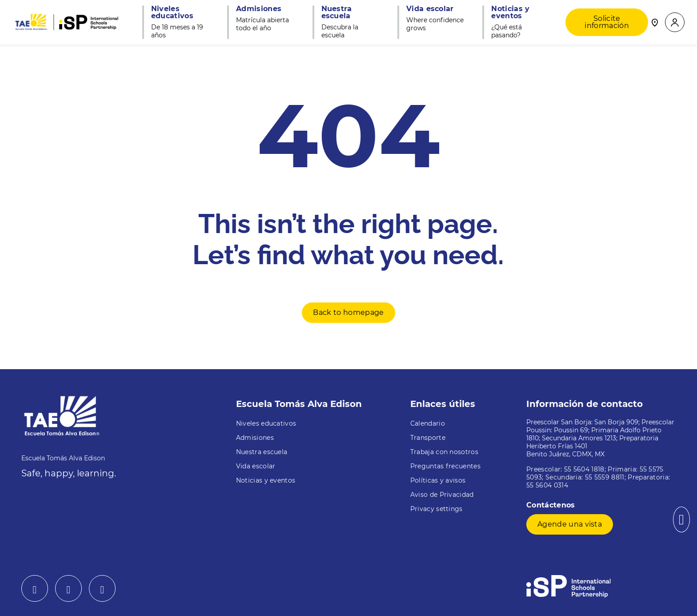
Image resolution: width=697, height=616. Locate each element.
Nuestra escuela (262, 452)
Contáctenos (552, 505)
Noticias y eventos (266, 480)
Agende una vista (570, 524)
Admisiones (255, 438)
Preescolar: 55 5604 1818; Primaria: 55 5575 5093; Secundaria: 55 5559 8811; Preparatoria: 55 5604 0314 (598, 477)
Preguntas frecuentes (445, 466)
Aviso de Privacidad (442, 495)
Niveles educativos (266, 423)
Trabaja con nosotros (444, 452)
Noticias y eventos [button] (510, 12)
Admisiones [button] (259, 9)
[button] (675, 22)
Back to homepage (348, 312)
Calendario (428, 423)
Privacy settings (437, 509)
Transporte (428, 438)
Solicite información (607, 22)
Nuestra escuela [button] (337, 12)
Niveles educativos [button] (172, 12)
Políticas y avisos (438, 480)
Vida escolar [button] (430, 9)
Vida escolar (256, 466)
